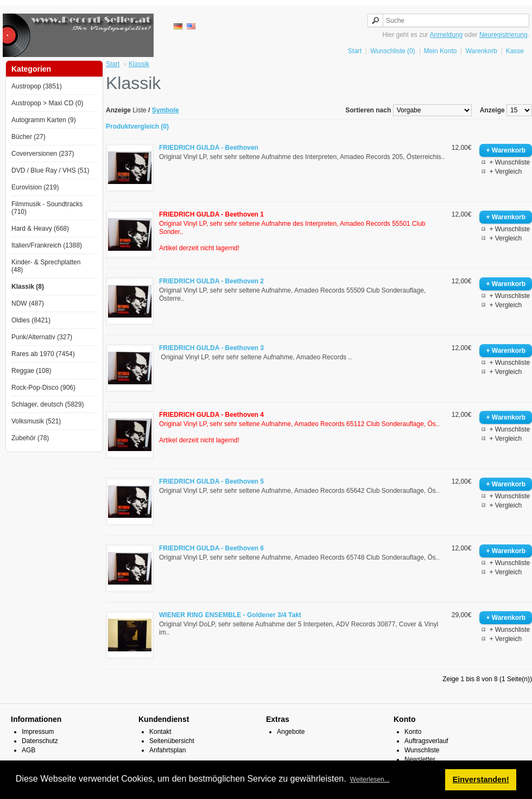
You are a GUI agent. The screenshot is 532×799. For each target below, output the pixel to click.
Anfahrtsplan (167, 750)
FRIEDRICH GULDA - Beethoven (209, 148)
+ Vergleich (505, 172)
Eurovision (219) (35, 187)
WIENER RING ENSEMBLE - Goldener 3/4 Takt (230, 615)
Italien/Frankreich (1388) (47, 245)
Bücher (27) (28, 137)
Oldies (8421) (31, 320)
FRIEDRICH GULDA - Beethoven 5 (211, 481)
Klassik (139, 64)
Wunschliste (422, 750)
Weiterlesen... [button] (370, 779)
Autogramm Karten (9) (44, 120)
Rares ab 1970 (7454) (43, 354)
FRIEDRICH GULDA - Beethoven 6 (211, 548)
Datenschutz (40, 741)
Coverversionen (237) (43, 154)
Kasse (515, 51)
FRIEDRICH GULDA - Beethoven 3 (211, 348)
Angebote (291, 732)
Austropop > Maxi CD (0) (47, 103)
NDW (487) (28, 303)
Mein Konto (441, 51)
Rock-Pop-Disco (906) (43, 388)
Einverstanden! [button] (481, 779)
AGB (28, 750)
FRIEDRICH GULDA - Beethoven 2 (211, 281)
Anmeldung (446, 35)
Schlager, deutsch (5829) (47, 404)
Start (355, 51)
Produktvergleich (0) (137, 126)
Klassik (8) (28, 287)
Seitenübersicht (172, 741)
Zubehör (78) (30, 438)
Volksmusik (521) (36, 421)
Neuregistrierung (503, 35)
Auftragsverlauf (426, 741)
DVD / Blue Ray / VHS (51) (50, 170)
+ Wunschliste (509, 162)
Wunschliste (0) (392, 51)
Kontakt (160, 732)
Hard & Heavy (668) (40, 229)
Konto (413, 732)
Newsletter (420, 759)
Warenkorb (481, 51)
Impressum (38, 732)
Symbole (166, 110)
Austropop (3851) (37, 86)
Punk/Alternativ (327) (42, 337)
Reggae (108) (31, 371)
